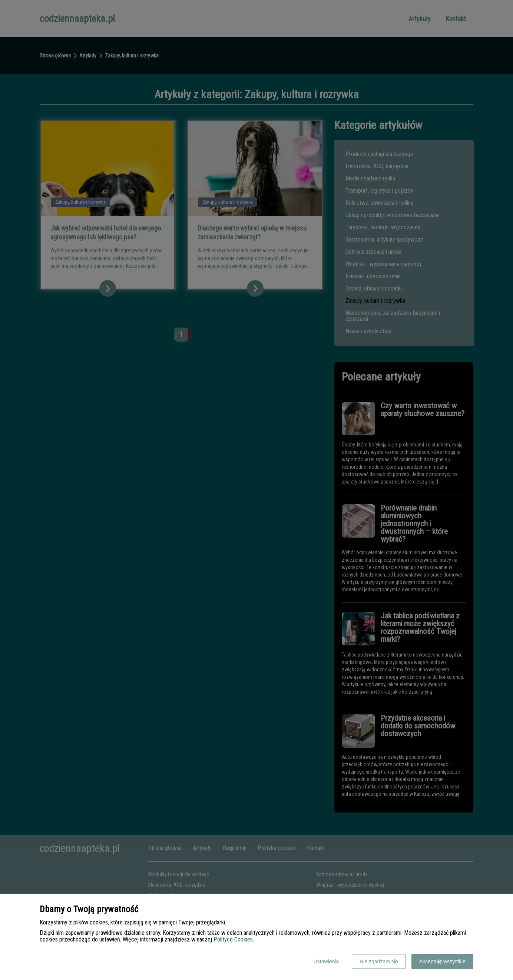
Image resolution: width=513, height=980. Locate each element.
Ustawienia (326, 961)
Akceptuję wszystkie (442, 961)
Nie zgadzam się (379, 961)
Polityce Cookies (233, 939)
